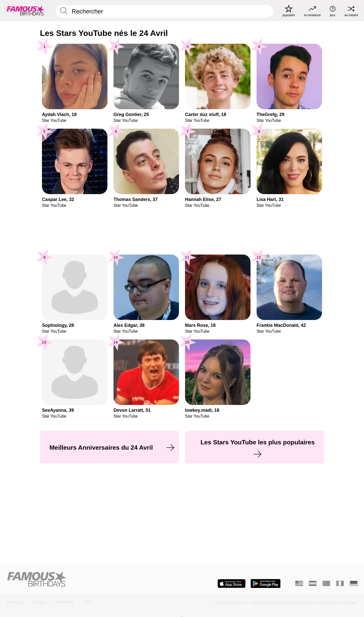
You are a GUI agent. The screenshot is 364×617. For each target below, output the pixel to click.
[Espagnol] (313, 583)
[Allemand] (354, 583)
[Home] (93, 579)
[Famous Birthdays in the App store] (232, 584)
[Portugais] (326, 583)
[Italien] (340, 583)
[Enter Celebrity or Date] (165, 11)
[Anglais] (299, 583)
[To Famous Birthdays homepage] (26, 11)
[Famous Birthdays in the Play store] (266, 584)
